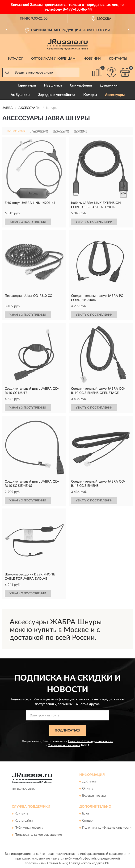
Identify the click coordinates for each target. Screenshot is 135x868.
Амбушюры (20, 95)
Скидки (88, 821)
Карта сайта (24, 821)
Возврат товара (94, 796)
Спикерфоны (81, 85)
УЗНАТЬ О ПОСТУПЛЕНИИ (28, 222)
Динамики (109, 85)
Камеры (90, 95)
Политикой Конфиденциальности (91, 741)
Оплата (88, 789)
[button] (111, 72)
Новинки (92, 59)
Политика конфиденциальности (107, 828)
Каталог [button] (16, 59)
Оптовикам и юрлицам (53, 59)
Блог (86, 814)
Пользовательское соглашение (38, 835)
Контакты (118, 59)
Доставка (89, 782)
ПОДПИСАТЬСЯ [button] (68, 731)
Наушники (53, 85)
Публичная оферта (29, 828)
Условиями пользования (64, 745)
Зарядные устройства (57, 95)
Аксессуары (115, 95)
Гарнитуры (27, 85)
